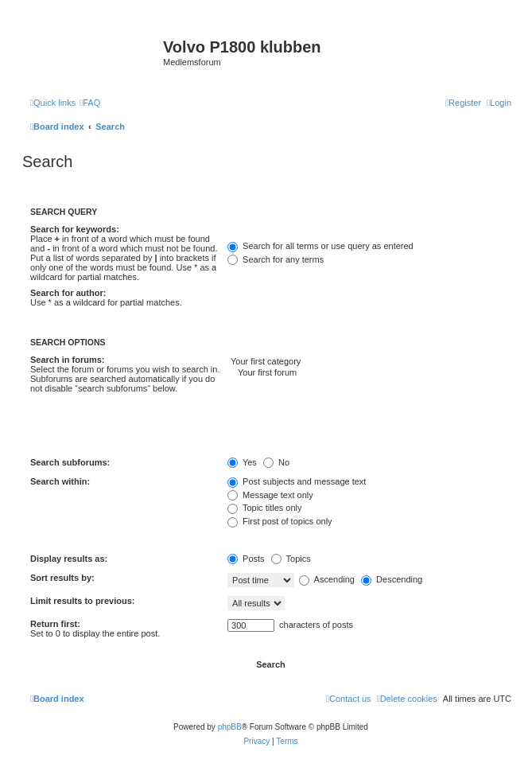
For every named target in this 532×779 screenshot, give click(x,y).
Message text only (270, 495)
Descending (392, 579)
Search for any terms (276, 259)
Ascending (327, 579)
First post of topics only (280, 521)
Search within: (60, 481)
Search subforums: (70, 462)
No (276, 462)
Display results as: (69, 559)
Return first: (55, 624)
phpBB (230, 727)
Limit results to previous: (82, 601)
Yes (242, 462)
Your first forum (369, 373)
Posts (246, 559)
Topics (291, 559)
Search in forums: (68, 360)
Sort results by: (62, 578)
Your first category (369, 362)
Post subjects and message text (297, 481)
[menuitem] (90, 103)
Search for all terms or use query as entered (320, 246)
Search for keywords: (75, 229)
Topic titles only (264, 508)
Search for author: (68, 293)
